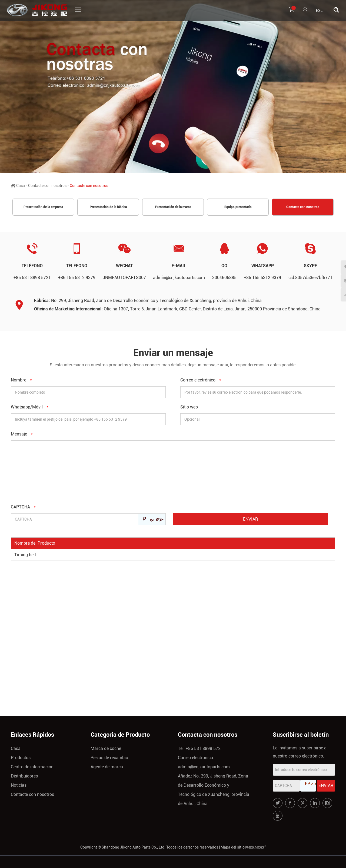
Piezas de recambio (109, 758)
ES (320, 11)
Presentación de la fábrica (108, 207)
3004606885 (224, 278)
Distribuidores (24, 776)
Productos (21, 758)
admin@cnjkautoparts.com (179, 278)
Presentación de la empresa (43, 207)
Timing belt (25, 555)
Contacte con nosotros (47, 186)
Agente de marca (107, 767)
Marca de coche (106, 749)
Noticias (19, 785)
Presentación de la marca (173, 207)
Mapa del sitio (233, 847)
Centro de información (32, 767)
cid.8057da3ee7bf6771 (310, 278)
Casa (21, 186)
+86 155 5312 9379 (262, 278)
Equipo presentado (238, 207)
